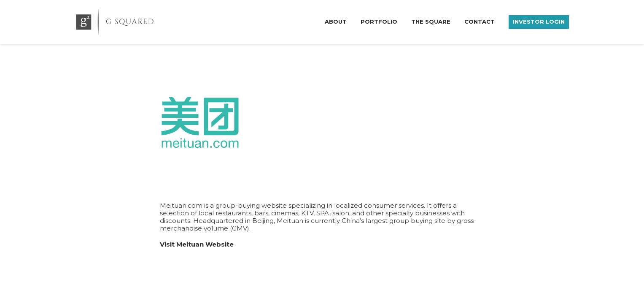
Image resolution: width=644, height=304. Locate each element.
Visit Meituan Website (197, 244)
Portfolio (379, 21)
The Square (431, 21)
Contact (480, 21)
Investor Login (539, 21)
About (336, 21)
